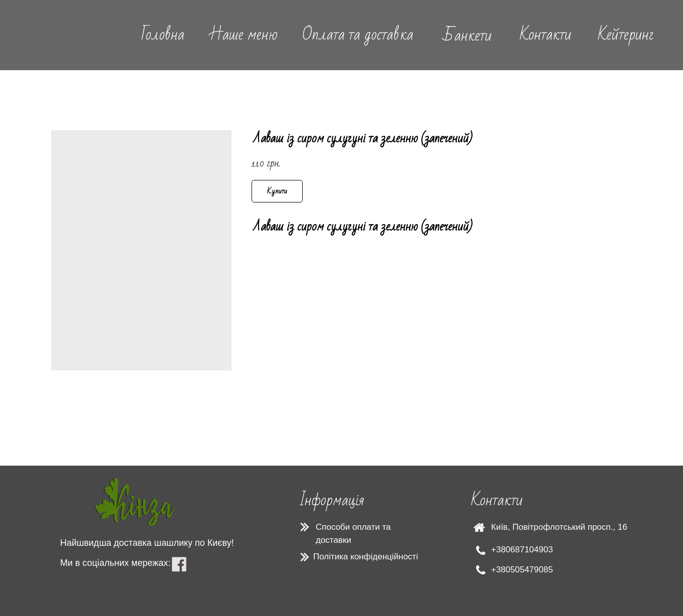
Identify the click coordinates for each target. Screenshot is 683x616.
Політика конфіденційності (366, 557)
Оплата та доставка (358, 34)
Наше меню (244, 34)
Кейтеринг (626, 34)
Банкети (467, 35)
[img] (63, 35)
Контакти (545, 34)
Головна (163, 34)
